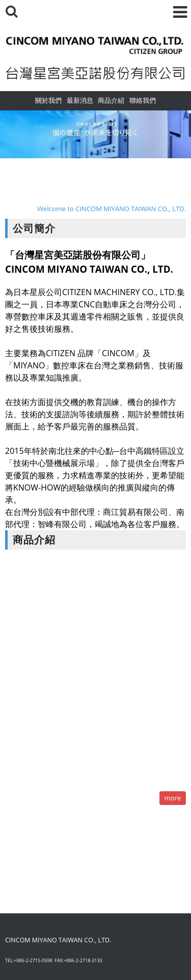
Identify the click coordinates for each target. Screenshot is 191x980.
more (173, 798)
